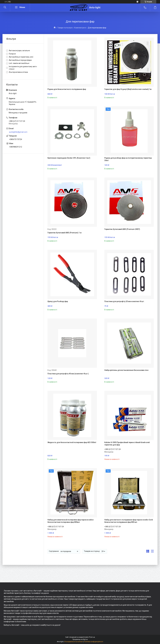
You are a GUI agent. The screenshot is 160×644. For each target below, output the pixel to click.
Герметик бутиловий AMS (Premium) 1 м (64, 233)
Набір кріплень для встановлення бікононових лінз (126, 370)
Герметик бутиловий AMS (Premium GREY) (122, 229)
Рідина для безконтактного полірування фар (67, 89)
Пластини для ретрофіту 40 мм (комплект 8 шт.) (68, 374)
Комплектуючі (80, 28)
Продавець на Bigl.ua (80, 639)
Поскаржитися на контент (74, 642)
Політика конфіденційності (94, 642)
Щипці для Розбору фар (58, 301)
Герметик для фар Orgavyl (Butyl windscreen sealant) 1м (128, 89)
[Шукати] (5, 7)
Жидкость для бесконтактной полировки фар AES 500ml (72, 442)
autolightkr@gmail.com (18, 132)
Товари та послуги (65, 28)
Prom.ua (92, 637)
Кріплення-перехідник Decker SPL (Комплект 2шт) (69, 158)
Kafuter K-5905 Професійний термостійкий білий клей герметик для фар (127, 444)
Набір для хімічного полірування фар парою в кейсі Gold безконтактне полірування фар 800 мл (129, 521)
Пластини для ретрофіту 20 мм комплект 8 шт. (124, 301)
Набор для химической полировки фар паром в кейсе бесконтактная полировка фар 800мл (70, 521)
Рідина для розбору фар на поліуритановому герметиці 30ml (128, 159)
